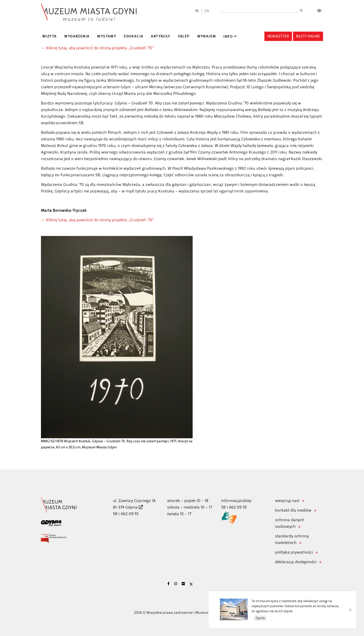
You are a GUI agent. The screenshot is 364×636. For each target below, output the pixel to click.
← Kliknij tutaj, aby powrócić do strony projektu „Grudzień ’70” (97, 48)
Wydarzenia (77, 36)
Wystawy (107, 36)
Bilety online (308, 36)
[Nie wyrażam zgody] (350, 610)
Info (228, 37)
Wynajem (207, 36)
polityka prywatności (294, 552)
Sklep (184, 36)
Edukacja (134, 36)
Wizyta (49, 36)
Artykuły (161, 36)
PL (197, 11)
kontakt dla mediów (293, 510)
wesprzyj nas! (287, 501)
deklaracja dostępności (296, 562)
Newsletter (278, 36)
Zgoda (260, 618)
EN (207, 11)
